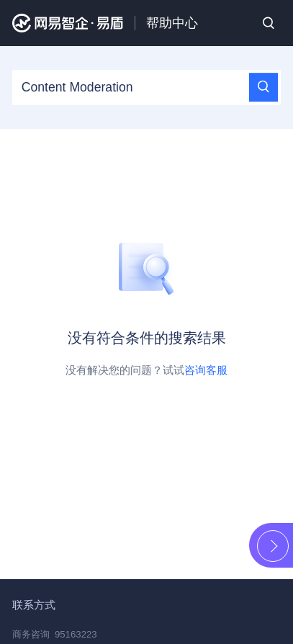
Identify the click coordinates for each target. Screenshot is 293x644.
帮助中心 (172, 23)
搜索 (269, 23)
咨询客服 (206, 370)
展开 (273, 546)
